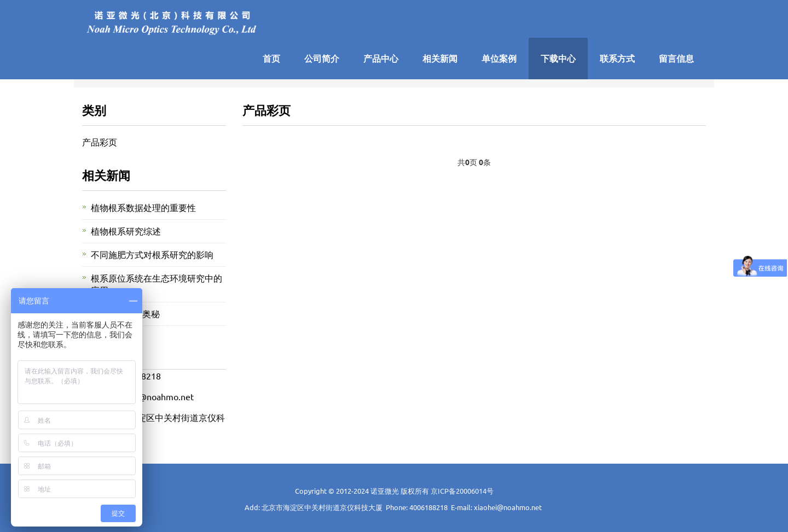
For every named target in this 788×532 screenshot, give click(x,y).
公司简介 (322, 58)
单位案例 (499, 58)
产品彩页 (100, 142)
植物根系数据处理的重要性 (143, 207)
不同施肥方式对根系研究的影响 (152, 254)
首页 (271, 58)
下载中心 (558, 58)
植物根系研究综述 (126, 231)
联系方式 (617, 58)
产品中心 (381, 58)
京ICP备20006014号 (462, 491)
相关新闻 (440, 58)
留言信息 (676, 58)
